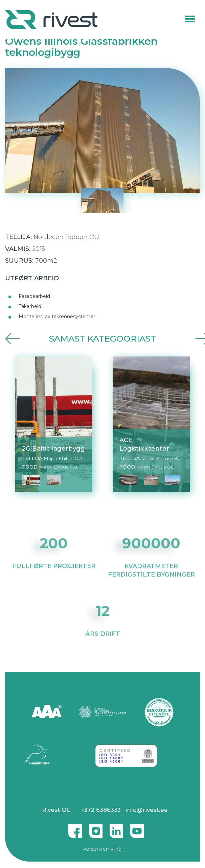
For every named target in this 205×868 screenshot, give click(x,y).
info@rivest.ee (147, 810)
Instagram (96, 828)
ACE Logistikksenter (144, 444)
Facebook (75, 828)
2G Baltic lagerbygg (53, 448)
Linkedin (116, 828)
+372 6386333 (101, 810)
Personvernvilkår (103, 849)
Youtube (137, 828)
